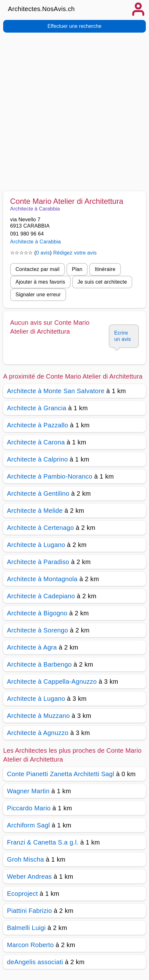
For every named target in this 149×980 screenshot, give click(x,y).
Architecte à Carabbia (36, 242)
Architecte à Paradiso (38, 562)
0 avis (43, 253)
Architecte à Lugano (36, 545)
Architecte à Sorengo (37, 630)
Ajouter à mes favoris (40, 282)
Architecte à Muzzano (38, 716)
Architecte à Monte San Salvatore (56, 391)
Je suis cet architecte (102, 282)
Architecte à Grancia (37, 408)
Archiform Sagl (28, 825)
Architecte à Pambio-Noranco (50, 476)
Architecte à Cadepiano (41, 596)
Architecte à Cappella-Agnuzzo (52, 682)
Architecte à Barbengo (39, 664)
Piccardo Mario (29, 808)
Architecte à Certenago (40, 528)
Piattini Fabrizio (29, 911)
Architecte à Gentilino (38, 493)
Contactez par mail (37, 269)
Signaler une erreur (38, 295)
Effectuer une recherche (74, 26)
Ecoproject (22, 894)
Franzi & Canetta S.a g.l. (43, 842)
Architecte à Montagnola (42, 579)
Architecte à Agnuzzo (38, 733)
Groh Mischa (25, 859)
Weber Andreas (29, 876)
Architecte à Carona (36, 442)
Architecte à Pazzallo (37, 425)
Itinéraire (105, 269)
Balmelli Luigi (26, 928)
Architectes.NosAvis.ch (41, 9)
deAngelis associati (35, 962)
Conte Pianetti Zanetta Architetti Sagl (61, 774)
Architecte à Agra (32, 647)
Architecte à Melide (35, 511)
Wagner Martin (28, 791)
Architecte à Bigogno (37, 613)
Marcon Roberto (30, 945)
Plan (77, 269)
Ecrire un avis (123, 336)
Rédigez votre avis (75, 253)
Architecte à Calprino (37, 459)
